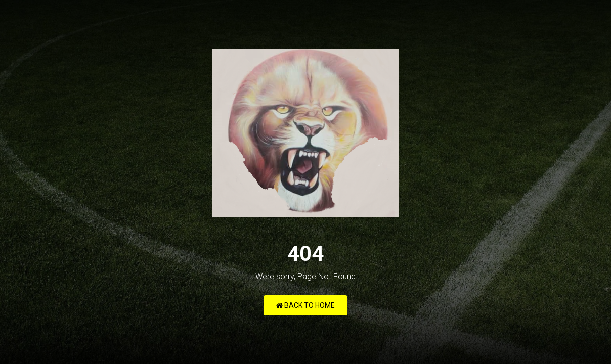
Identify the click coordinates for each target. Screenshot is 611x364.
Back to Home (305, 305)
